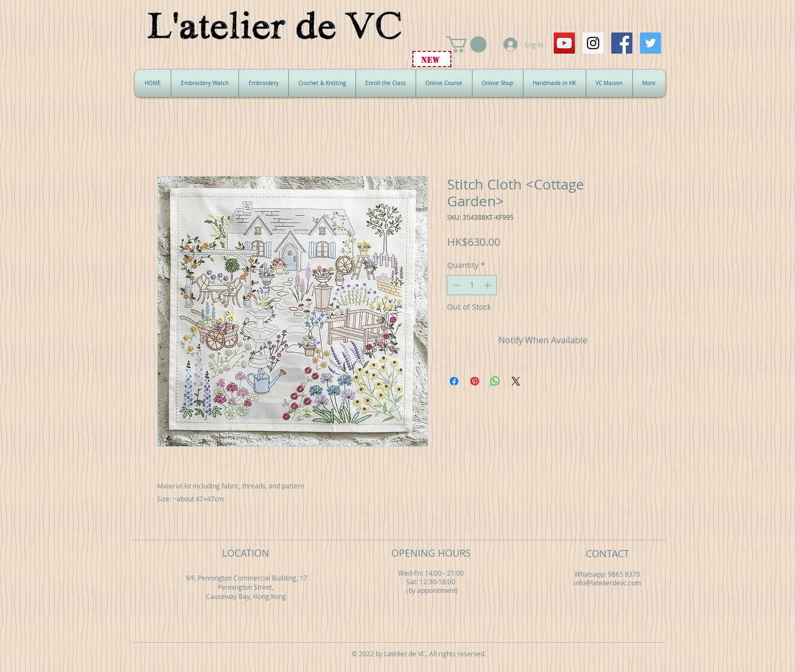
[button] (467, 44)
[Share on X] (516, 381)
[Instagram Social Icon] (593, 43)
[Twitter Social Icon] (651, 43)
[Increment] (488, 285)
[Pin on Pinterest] (475, 381)
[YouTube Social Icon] (564, 43)
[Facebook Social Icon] (622, 43)
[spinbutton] (472, 285)
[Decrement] (455, 285)
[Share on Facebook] (454, 381)
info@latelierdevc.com (607, 583)
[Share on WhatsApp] (495, 381)
